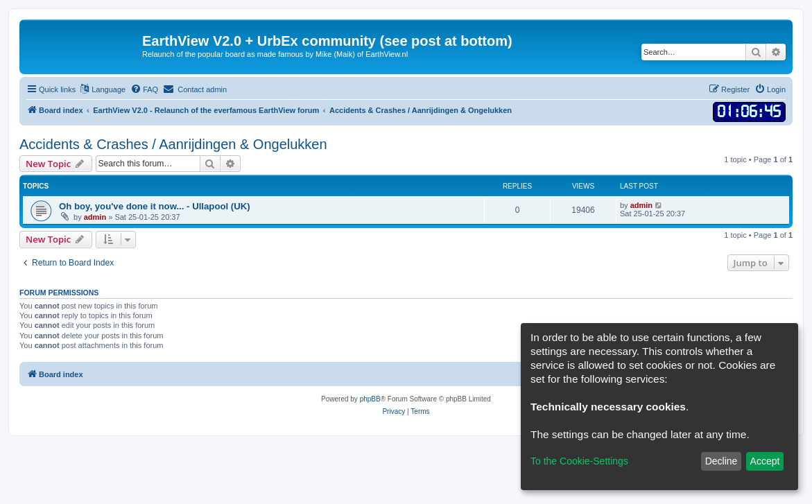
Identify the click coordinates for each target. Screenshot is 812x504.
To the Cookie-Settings (579, 461)
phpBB (370, 399)
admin (95, 217)
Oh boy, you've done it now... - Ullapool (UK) (155, 206)
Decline (722, 461)
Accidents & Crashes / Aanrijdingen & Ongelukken (173, 144)
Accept (765, 461)
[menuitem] (144, 89)
